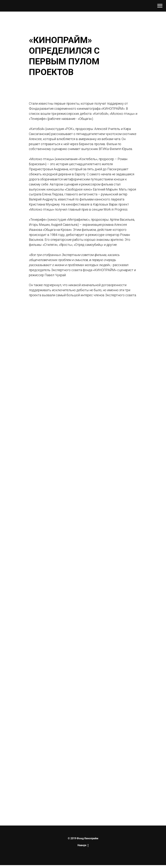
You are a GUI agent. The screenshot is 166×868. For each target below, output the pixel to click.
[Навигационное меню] (160, 6)
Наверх (83, 845)
